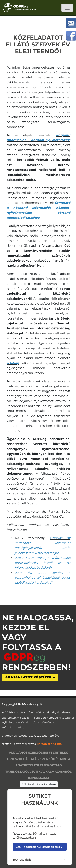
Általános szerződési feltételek (39, 753)
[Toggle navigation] (67, 8)
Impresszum (39, 778)
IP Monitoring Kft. (49, 744)
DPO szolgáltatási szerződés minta (39, 759)
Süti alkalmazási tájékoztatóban (35, 835)
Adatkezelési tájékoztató (39, 765)
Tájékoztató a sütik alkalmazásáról (39, 772)
